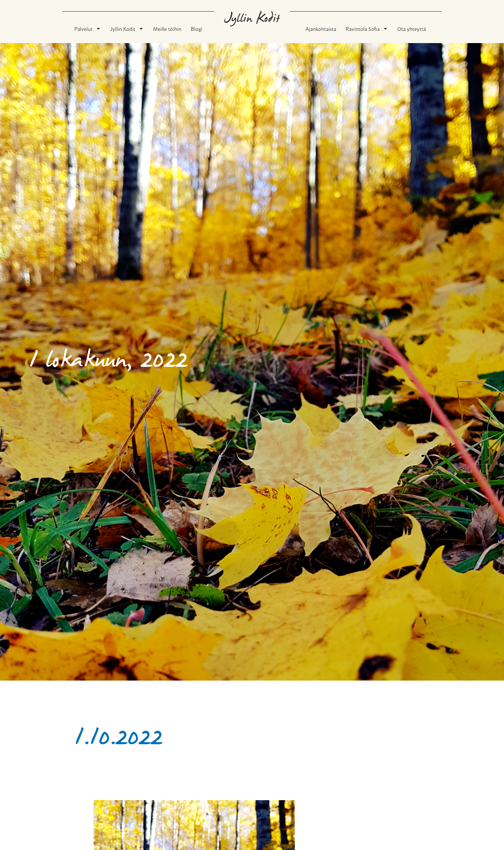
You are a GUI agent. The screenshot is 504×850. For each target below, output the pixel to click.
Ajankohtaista (321, 29)
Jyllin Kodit (127, 29)
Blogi (196, 29)
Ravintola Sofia (367, 29)
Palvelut (88, 29)
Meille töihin (167, 29)
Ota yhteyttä (412, 29)
